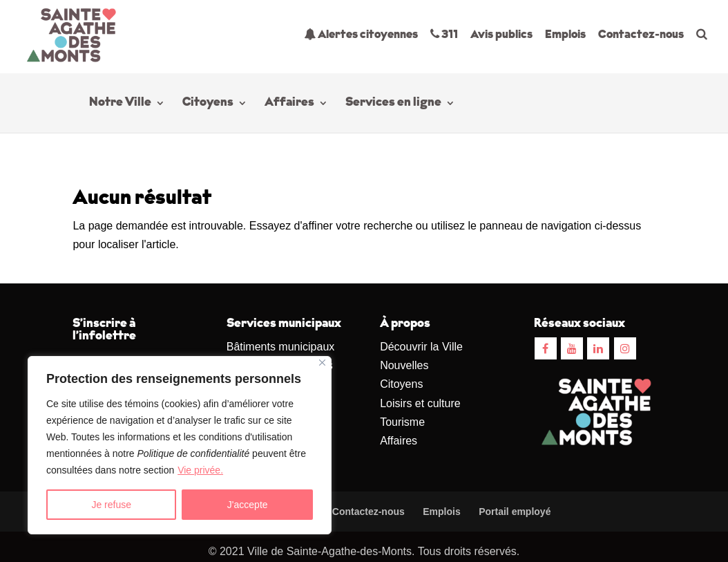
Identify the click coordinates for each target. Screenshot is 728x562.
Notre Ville (120, 104)
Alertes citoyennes (361, 34)
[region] (180, 445)
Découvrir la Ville (421, 347)
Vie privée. (200, 470)
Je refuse (111, 505)
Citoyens (208, 104)
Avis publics (501, 35)
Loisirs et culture (420, 403)
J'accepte (248, 505)
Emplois (565, 35)
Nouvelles (404, 365)
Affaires (289, 104)
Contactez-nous (641, 35)
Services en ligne (393, 104)
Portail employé (515, 512)
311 (444, 34)
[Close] (322, 363)
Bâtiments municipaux (281, 347)
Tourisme (402, 422)
